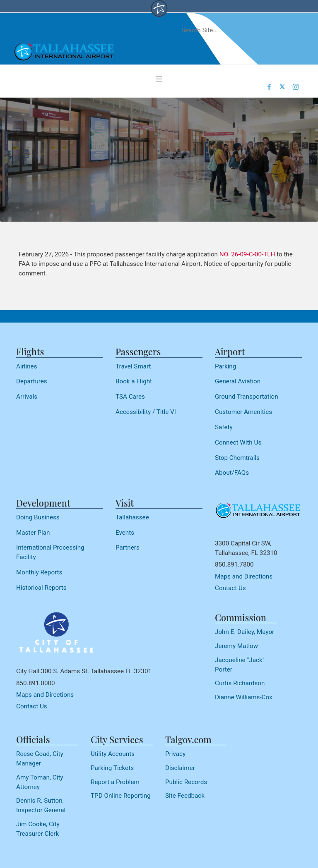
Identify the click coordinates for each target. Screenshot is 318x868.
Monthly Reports (39, 572)
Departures (32, 381)
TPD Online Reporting (121, 796)
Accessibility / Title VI (146, 412)
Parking (225, 366)
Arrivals (27, 397)
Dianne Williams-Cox (244, 697)
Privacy (175, 754)
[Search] (228, 30)
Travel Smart (133, 366)
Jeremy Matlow (236, 646)
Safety (224, 427)
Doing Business (38, 517)
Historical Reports (41, 588)
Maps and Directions (244, 576)
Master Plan (33, 533)
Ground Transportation (247, 397)
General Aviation (238, 381)
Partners (128, 548)
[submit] (290, 30)
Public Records (186, 782)
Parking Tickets (112, 768)
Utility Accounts (113, 754)
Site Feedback (185, 796)
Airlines (27, 366)
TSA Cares (130, 397)
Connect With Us (238, 442)
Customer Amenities (243, 412)
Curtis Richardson (240, 683)
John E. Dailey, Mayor (245, 632)
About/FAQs (232, 473)
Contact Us (230, 588)
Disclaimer (180, 768)
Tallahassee (132, 517)
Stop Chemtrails (237, 458)
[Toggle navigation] (159, 79)
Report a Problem (115, 782)
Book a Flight (134, 381)
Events (125, 533)
